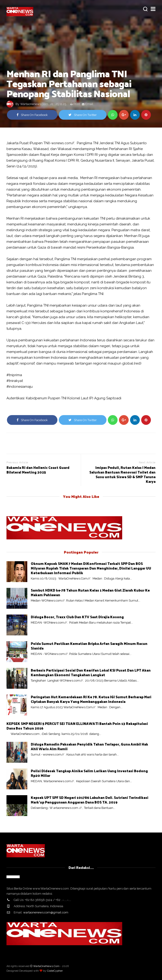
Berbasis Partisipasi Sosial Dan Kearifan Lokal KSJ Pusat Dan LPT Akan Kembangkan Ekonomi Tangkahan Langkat (91, 672)
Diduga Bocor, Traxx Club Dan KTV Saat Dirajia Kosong (77, 617)
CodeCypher (55, 971)
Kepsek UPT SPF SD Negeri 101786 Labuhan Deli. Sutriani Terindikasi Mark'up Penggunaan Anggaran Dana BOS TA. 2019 (90, 800)
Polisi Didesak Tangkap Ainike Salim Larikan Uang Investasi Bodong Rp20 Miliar (89, 773)
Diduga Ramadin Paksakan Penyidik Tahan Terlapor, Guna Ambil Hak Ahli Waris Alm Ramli (89, 746)
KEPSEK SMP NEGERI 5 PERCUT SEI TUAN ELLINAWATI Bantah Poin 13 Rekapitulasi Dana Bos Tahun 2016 (77, 726)
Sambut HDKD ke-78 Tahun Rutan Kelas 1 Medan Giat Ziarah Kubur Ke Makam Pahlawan (90, 592)
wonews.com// (63, 143)
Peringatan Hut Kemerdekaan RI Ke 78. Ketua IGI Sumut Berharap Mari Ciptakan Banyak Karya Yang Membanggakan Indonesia (91, 699)
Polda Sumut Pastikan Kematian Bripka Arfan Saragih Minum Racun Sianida (89, 646)
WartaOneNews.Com (46, 966)
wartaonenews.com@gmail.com (46, 912)
